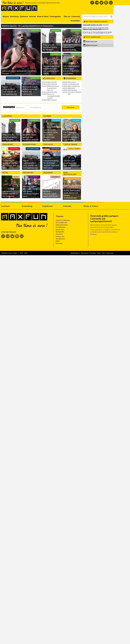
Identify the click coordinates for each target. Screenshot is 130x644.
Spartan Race (60, 229)
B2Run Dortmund (52, 84)
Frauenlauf (59, 234)
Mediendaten (75, 253)
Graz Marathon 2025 (73, 84)
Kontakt (93, 253)
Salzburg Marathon (62, 225)
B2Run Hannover (52, 100)
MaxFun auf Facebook (92, 3)
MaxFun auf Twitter (101, 3)
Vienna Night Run (61, 222)
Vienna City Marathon (63, 220)
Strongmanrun (60, 239)
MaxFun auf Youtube (97, 3)
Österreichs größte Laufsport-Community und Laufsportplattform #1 (105, 219)
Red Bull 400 (60, 232)
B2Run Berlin (71, 88)
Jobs (103, 253)
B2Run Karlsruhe (52, 82)
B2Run (58, 241)
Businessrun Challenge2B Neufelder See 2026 (54, 96)
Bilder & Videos (43, 17)
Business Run (60, 236)
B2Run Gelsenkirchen (74, 86)
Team (99, 253)
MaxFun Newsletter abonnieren (111, 3)
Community (76, 17)
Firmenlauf (59, 243)
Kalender (33, 17)
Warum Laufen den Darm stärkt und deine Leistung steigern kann (31, 191)
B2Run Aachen (72, 82)
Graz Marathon (61, 227)
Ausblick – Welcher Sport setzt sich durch (50, 194)
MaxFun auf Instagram (106, 3)
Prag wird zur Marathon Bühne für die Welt (50, 47)
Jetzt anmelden (93, 37)
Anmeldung (14, 17)
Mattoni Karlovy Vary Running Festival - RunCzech (53, 88)
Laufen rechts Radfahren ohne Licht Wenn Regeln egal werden (50, 135)
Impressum (110, 253)
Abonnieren (71, 107)
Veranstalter (75, 21)
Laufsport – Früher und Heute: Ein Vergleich (11, 194)
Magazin (6, 17)
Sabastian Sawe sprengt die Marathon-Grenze (30, 137)
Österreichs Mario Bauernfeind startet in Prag (71, 47)
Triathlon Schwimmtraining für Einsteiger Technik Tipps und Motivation (51, 163)
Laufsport (6, 206)
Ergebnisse (24, 17)
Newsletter (20, 107)
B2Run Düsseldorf (52, 92)
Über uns (67, 17)
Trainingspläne (55, 17)
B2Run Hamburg (72, 90)
